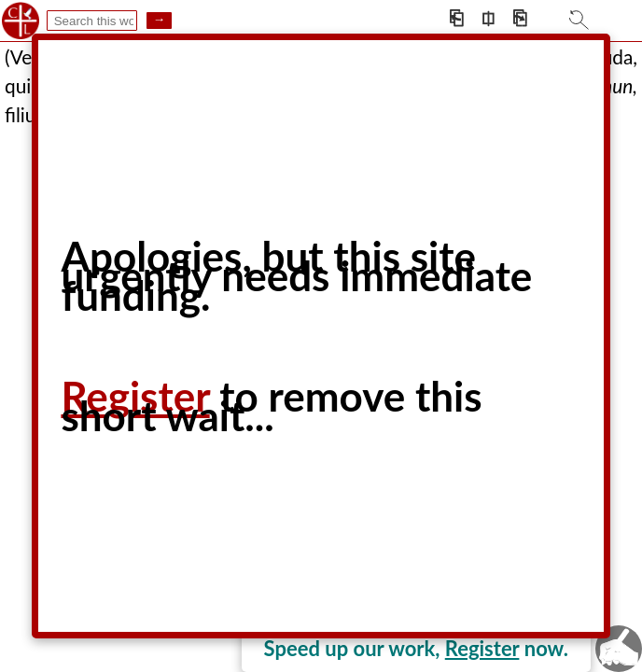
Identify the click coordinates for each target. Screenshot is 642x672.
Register (482, 648)
